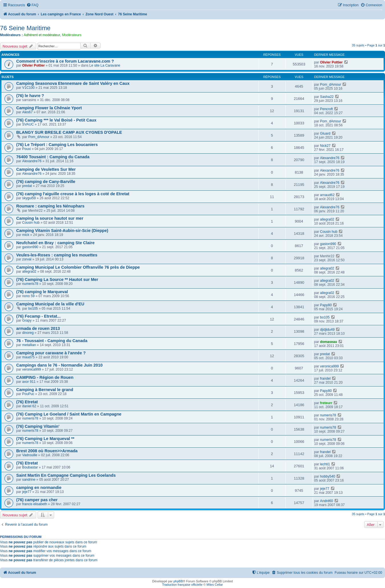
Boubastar (30, 467)
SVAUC (28, 124)
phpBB (178, 581)
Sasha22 (327, 97)
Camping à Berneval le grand (45, 390)
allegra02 (327, 219)
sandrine (29, 480)
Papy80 (326, 305)
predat (27, 186)
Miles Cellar (215, 585)
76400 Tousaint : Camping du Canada (53, 157)
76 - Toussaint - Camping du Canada (52, 341)
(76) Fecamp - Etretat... (38, 316)
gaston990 (30, 247)
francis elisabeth (35, 504)
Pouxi (26, 149)
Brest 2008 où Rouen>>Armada (47, 451)
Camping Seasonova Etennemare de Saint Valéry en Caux (73, 83)
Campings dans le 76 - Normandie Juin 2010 (59, 365)
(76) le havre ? (30, 96)
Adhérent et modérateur (42, 35)
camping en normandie (39, 488)
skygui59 (29, 198)
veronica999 (32, 369)
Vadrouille (30, 455)
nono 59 (28, 296)
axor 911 (29, 382)
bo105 (33, 309)
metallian (29, 345)
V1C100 (28, 88)
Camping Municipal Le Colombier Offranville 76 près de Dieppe (78, 267)
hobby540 (328, 476)
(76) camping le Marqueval (42, 292)
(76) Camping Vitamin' (38, 426)
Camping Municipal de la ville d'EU (50, 304)
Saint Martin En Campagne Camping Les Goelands (66, 475)
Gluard (325, 133)
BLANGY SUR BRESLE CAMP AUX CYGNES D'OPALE (69, 132)
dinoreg (28, 333)
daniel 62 (29, 406)
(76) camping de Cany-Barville (46, 182)
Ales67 (27, 112)
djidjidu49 (327, 330)
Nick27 (325, 146)
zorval (27, 259)
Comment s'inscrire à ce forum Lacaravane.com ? (65, 61)
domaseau (329, 342)
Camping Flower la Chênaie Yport (49, 108)
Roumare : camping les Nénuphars (50, 206)
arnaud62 (327, 195)
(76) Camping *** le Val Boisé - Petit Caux (56, 120)
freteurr (326, 403)
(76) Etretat (27, 402)
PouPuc (28, 394)
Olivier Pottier (33, 65)
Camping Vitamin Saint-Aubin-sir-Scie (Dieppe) (62, 231)
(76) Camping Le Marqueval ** (45, 439)
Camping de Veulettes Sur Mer (46, 169)
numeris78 (30, 284)
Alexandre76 (32, 161)
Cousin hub (31, 223)
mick (26, 235)
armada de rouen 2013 (38, 328)
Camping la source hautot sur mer (50, 218)
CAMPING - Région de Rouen (45, 377)
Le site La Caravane (105, 65)
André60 (327, 501)
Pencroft (326, 109)
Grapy (27, 320)
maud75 (28, 357)
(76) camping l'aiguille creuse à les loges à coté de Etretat (73, 194)
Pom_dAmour (331, 85)
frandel (325, 379)
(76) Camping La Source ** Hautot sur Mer (57, 279)
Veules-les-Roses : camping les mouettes (57, 255)
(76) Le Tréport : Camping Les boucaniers (57, 145)
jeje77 (27, 492)
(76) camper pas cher (37, 500)
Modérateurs (72, 35)
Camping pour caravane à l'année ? (51, 353)
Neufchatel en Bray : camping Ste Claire (55, 243)
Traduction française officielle (182, 585)
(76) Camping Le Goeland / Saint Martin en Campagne (69, 414)
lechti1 (325, 464)
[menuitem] (32, 5)
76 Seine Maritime (25, 28)
